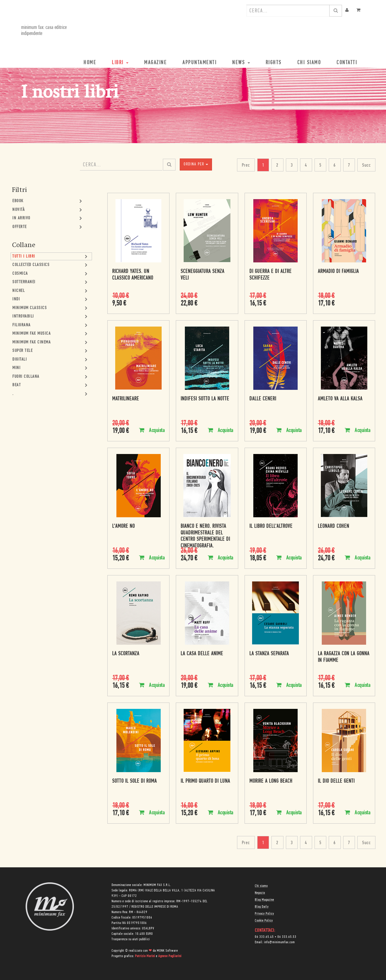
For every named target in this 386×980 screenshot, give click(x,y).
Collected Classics (31, 265)
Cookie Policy (264, 921)
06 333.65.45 (264, 937)
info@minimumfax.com (280, 942)
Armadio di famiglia (338, 272)
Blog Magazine (264, 900)
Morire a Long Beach (271, 781)
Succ (366, 165)
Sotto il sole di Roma (134, 781)
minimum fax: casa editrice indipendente (44, 31)
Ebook (18, 201)
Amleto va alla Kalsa (340, 399)
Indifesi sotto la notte (205, 399)
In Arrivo (21, 218)
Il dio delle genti (336, 781)
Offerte (20, 227)
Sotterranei (24, 282)
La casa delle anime (202, 654)
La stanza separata (269, 654)
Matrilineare (126, 399)
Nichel (19, 291)
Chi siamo (261, 886)
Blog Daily (262, 907)
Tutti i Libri (24, 257)
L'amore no (123, 526)
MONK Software (167, 951)
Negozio (260, 893)
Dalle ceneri (263, 399)
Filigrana (22, 325)
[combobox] (288, 11)
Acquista (152, 430)
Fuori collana (26, 377)
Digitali (20, 360)
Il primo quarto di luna (205, 781)
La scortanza (126, 654)
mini (16, 368)
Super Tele (22, 351)
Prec (246, 165)
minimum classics (30, 308)
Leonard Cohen (334, 526)
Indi (16, 299)
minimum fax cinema (32, 342)
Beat (17, 385)
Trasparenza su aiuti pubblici (131, 939)
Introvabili (23, 316)
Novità (19, 210)
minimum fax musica (32, 334)
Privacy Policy (264, 914)
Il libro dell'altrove (271, 526)
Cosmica (20, 274)
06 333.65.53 (287, 937)
